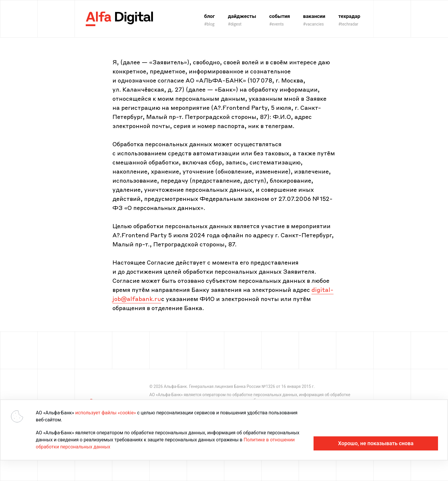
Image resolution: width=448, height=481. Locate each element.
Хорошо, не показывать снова (376, 443)
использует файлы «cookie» (106, 413)
